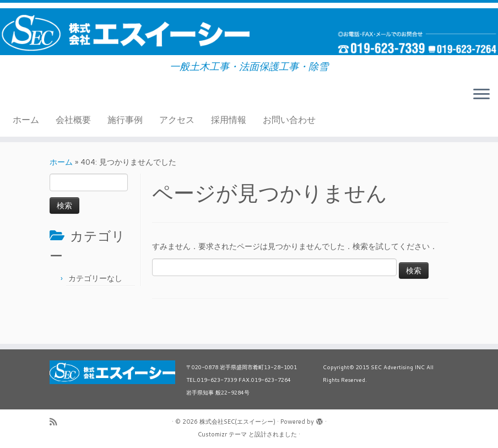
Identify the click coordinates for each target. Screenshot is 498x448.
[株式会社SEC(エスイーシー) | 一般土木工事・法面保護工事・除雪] (249, 32)
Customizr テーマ (222, 434)
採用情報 (229, 119)
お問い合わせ (289, 119)
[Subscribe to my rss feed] (57, 422)
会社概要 (73, 119)
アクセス (177, 119)
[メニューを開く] (481, 95)
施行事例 (125, 119)
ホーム (26, 119)
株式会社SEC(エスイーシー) (237, 422)
